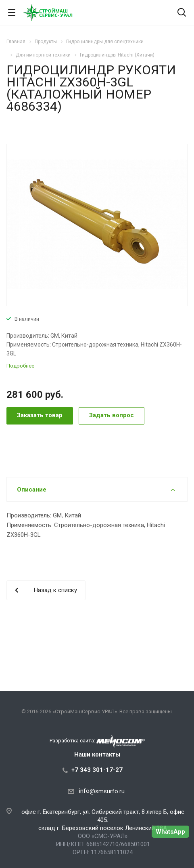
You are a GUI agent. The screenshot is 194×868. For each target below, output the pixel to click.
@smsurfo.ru (107, 791)
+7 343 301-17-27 (97, 770)
